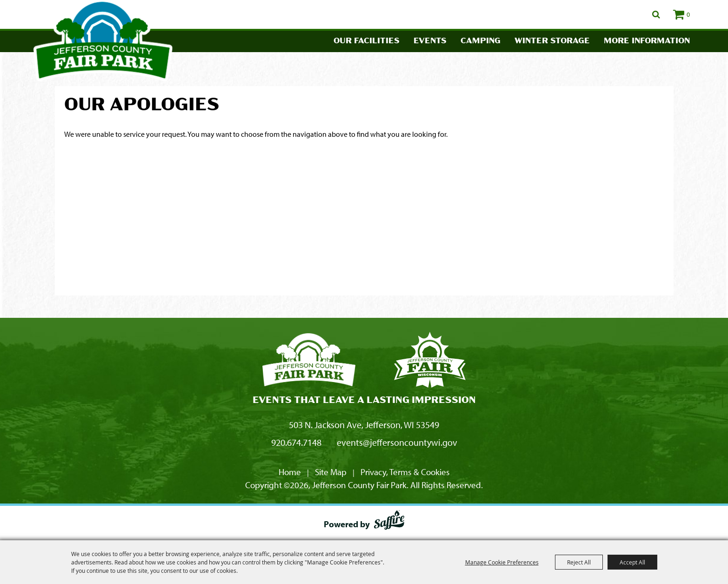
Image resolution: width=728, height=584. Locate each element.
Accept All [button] (632, 562)
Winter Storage (552, 41)
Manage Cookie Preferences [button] (502, 562)
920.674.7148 (296, 442)
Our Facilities (367, 41)
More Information (647, 41)
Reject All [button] (579, 562)
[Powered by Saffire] (389, 522)
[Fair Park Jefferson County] (430, 361)
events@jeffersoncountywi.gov (397, 442)
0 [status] (688, 14)
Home (290, 472)
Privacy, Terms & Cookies (405, 472)
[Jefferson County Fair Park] (309, 361)
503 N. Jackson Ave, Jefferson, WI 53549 (364, 425)
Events (430, 41)
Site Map (331, 472)
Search (656, 14)
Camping (481, 41)
